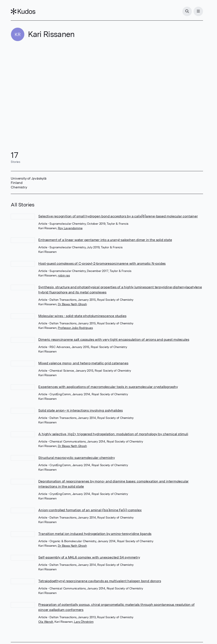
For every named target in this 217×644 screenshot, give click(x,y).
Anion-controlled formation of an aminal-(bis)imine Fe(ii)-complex (90, 510)
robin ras (64, 275)
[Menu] (198, 11)
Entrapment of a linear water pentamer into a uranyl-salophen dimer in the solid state (105, 240)
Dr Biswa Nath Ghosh (72, 304)
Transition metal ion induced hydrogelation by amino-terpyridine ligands (95, 534)
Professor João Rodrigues (75, 328)
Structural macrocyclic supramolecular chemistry (77, 458)
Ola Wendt (46, 622)
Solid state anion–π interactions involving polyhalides (80, 410)
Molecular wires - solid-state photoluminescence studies (82, 316)
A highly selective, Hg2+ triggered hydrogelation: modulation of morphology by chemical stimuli (113, 434)
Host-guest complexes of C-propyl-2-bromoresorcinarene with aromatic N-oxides (102, 263)
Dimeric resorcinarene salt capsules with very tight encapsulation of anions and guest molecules (114, 340)
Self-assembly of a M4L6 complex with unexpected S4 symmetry (89, 557)
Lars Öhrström (84, 622)
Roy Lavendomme (70, 228)
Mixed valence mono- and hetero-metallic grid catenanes (83, 363)
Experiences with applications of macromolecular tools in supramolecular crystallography (108, 387)
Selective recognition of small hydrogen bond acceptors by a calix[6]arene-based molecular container (118, 216)
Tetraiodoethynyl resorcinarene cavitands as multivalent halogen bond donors (100, 581)
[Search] (187, 11)
